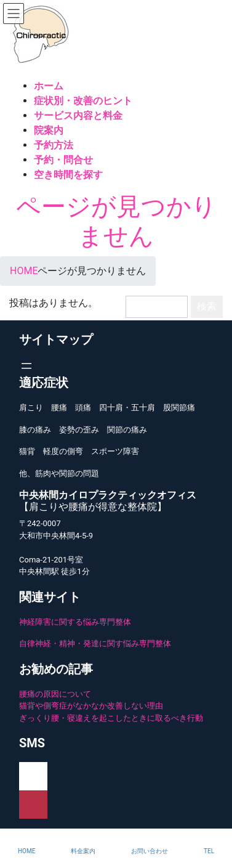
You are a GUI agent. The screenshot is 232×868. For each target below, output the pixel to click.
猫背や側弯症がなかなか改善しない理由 (91, 706)
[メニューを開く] (26, 366)
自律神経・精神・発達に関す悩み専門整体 (95, 643)
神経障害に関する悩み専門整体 (75, 622)
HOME (26, 851)
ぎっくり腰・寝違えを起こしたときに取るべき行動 (111, 718)
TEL (209, 851)
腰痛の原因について (55, 694)
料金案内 (83, 851)
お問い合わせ (150, 851)
